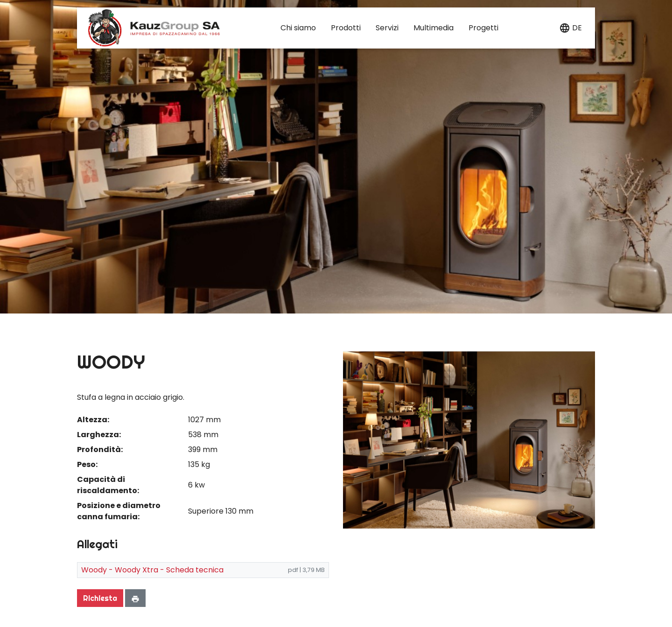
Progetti (483, 28)
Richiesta (100, 598)
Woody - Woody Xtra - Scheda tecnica (152, 570)
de (577, 28)
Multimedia (434, 28)
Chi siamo (298, 28)
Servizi (387, 28)
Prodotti (346, 28)
